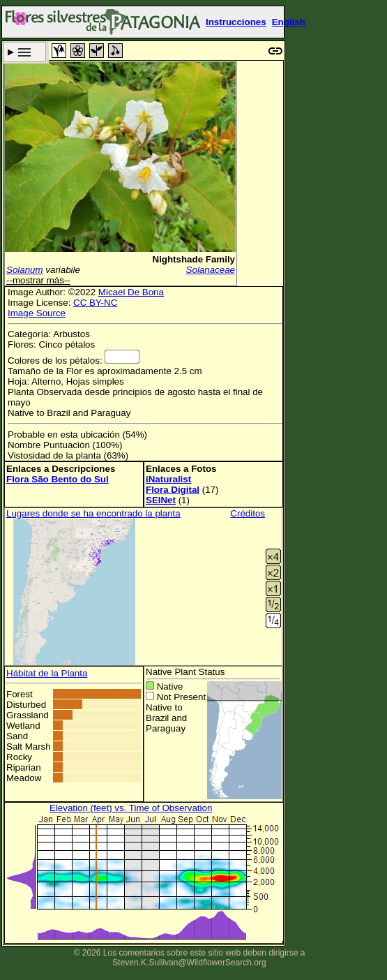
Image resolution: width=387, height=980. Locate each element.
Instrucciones (236, 22)
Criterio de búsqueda (25, 52)
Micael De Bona (131, 292)
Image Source (37, 313)
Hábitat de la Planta (47, 673)
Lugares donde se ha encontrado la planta (93, 513)
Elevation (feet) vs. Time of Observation (131, 808)
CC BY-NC (95, 303)
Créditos (248, 513)
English (289, 22)
